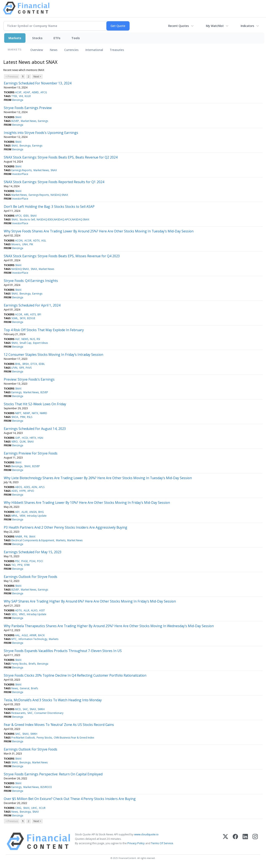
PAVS (29, 368)
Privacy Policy (136, 843)
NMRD (43, 413)
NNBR (19, 537)
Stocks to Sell (27, 219)
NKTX (35, 413)
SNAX (18, 117)
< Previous (12, 77)
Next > (37, 77)
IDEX (26, 216)
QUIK (23, 442)
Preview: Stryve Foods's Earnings (29, 379)
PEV (17, 561)
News (54, 50)
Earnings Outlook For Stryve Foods (31, 577)
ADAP (27, 92)
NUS (32, 339)
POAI (32, 561)
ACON (19, 241)
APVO (31, 491)
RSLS (30, 417)
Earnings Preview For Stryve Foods (31, 453)
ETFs (57, 38)
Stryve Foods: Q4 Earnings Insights (31, 281)
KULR (28, 96)
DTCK (34, 364)
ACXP (18, 92)
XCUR (42, 808)
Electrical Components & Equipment (33, 540)
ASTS (33, 314)
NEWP (27, 413)
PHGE (25, 561)
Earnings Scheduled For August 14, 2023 (35, 429)
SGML (15, 318)
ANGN (33, 512)
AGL (44, 241)
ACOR (28, 241)
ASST (42, 610)
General (25, 688)
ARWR (33, 635)
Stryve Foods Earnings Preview (28, 108)
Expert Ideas (40, 343)
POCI (40, 561)
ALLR (26, 610)
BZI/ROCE (46, 787)
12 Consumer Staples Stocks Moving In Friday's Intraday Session (53, 355)
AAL (17, 635)
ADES (27, 487)
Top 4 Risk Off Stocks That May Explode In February (44, 330)
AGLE (25, 635)
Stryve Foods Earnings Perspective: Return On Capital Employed (53, 774)
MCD (18, 709)
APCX (18, 216)
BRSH (26, 364)
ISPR (22, 368)
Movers (16, 244)
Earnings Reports (21, 170)
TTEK (14, 96)
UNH (25, 244)
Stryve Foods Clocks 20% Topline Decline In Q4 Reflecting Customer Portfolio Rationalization (75, 675)
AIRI (26, 314)
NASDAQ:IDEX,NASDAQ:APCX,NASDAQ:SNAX (63, 219)
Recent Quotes (178, 26)
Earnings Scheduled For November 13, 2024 (38, 83)
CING (18, 808)
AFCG (44, 92)
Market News (29, 121)
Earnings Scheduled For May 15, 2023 (33, 552)
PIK (31, 244)
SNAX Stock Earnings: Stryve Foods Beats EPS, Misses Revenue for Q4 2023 (62, 256)
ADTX (36, 241)
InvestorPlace (20, 174)
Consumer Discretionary (49, 713)
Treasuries (117, 50)
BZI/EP (15, 121)
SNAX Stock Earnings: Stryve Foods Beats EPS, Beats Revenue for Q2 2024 (61, 157)
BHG (41, 512)
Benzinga (18, 100)
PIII (26, 537)
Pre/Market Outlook (23, 738)
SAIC (25, 709)
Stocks (37, 38)
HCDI (25, 438)
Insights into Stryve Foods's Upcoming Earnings (41, 133)
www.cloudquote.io (146, 834)
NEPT (18, 413)
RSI (38, 339)
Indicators (247, 26)
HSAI (40, 438)
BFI (39, 314)
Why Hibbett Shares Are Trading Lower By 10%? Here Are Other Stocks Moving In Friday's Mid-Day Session (87, 503)
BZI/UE (31, 318)
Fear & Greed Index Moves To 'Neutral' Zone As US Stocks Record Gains (59, 725)
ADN (34, 487)
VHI (21, 96)
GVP (18, 438)
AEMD (35, 92)
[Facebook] (235, 841)
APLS (42, 487)
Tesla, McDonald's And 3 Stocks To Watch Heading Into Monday (53, 700)
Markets (15, 38)
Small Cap (25, 343)
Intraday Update (37, 516)
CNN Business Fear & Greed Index (74, 738)
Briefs (32, 664)
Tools (76, 38)
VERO (15, 442)
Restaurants (18, 713)
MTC (14, 639)
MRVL (15, 516)
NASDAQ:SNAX (59, 195)
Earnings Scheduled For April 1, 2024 (32, 305)
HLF (17, 339)
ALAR (25, 512)
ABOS (19, 487)
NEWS (25, 339)
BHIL (18, 364)
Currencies (71, 50)
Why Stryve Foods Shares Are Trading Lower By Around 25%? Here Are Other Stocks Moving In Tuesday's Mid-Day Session (99, 231)
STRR (27, 565)
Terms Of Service (162, 843)
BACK (41, 635)
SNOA (15, 417)
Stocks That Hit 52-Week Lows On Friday (35, 404)
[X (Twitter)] (225, 841)
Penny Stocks (19, 664)
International (94, 50)
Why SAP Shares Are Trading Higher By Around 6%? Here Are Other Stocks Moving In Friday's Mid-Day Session (90, 601)
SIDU (14, 614)
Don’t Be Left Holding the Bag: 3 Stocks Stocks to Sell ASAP (49, 207)
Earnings (43, 121)
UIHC (34, 808)
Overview (37, 50)
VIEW (22, 516)
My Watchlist (215, 26)
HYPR (23, 491)
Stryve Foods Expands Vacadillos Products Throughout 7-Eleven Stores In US (63, 651)
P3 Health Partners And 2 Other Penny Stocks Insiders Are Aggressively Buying (65, 527)
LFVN (14, 368)
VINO (22, 614)
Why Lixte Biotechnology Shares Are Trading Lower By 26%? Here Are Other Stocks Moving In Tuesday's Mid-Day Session (98, 478)
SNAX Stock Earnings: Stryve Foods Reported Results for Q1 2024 (54, 182)
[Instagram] (255, 841)
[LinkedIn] (245, 841)
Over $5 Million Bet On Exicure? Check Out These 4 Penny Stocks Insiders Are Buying (70, 799)
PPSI (20, 565)
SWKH (41, 709)
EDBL (42, 364)
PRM (23, 417)
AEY (17, 512)
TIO (13, 565)
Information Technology (33, 639)
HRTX (33, 438)
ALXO (34, 610)
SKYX (23, 318)
